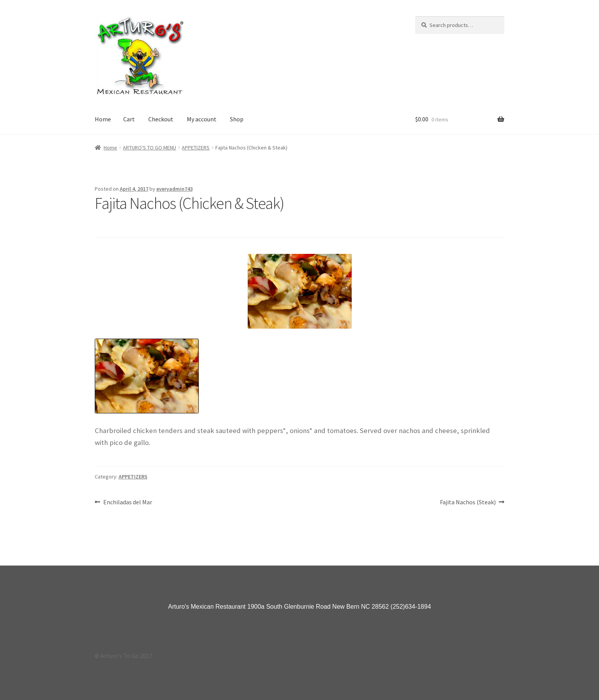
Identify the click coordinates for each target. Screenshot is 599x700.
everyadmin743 (174, 189)
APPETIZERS (196, 148)
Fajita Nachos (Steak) (468, 502)
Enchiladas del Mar (128, 502)
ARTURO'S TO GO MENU (149, 148)
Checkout (161, 119)
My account (202, 119)
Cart (129, 119)
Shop (237, 119)
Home (103, 119)
